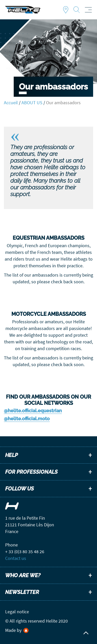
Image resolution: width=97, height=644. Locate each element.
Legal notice (17, 612)
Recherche (77, 10)
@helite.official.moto (27, 419)
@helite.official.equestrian (33, 411)
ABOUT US (32, 103)
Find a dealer (66, 10)
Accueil (11, 103)
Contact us (16, 558)
